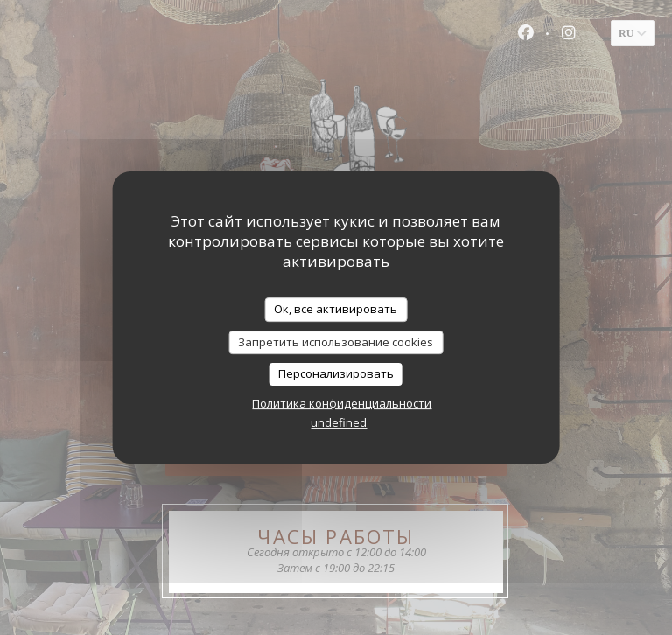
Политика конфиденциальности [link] (342, 403)
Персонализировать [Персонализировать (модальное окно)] (336, 373)
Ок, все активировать (336, 309)
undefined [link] (339, 422)
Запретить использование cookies (336, 342)
